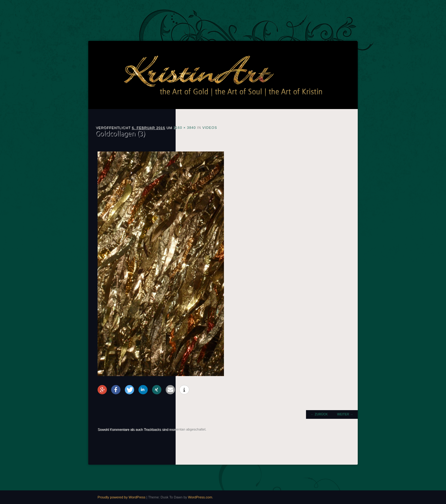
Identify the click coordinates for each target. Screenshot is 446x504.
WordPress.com (200, 497)
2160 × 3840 (185, 128)
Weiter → (345, 414)
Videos (210, 128)
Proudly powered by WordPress (121, 497)
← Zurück (319, 414)
